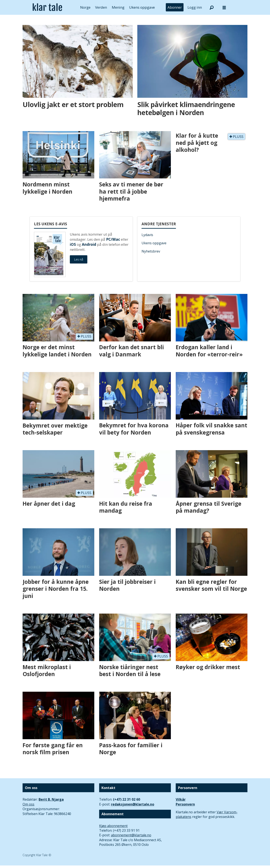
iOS (73, 244)
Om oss (28, 804)
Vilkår (181, 799)
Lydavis (147, 235)
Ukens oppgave (142, 7)
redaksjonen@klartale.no (133, 804)
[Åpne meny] (224, 7)
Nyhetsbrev (151, 251)
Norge (85, 7)
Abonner (175, 7)
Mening (118, 7)
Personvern (185, 804)
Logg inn (195, 7)
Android (89, 244)
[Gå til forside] (47, 7)
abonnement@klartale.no (131, 835)
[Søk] (212, 7)
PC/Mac (113, 239)
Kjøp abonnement (113, 826)
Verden (101, 7)
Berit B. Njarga (51, 799)
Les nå (79, 259)
